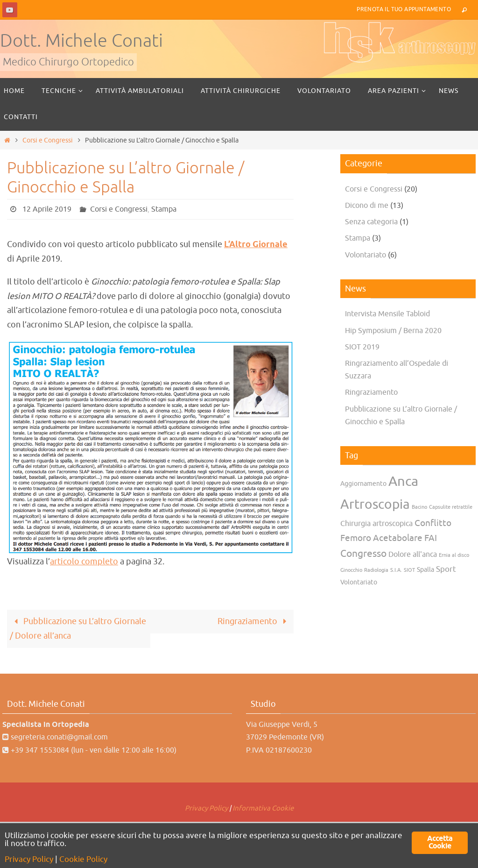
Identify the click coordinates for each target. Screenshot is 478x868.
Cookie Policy (83, 859)
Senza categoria (371, 222)
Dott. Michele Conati (81, 41)
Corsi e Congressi (48, 140)
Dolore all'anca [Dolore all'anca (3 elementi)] (413, 555)
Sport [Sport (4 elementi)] (446, 569)
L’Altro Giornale (256, 245)
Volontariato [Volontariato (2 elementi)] (359, 582)
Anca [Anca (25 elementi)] (403, 481)
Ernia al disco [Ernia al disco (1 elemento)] (454, 555)
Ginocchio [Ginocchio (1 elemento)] (351, 570)
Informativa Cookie (263, 808)
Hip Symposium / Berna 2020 (393, 331)
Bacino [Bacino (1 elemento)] (419, 507)
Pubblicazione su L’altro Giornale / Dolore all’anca (78, 629)
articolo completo (84, 562)
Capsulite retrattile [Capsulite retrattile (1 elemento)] (451, 507)
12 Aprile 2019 (47, 209)
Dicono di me (367, 206)
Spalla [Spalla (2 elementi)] (425, 570)
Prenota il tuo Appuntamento (404, 9)
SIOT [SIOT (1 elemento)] (409, 570)
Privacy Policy (206, 808)
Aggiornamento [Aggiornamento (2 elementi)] (363, 484)
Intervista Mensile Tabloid (387, 314)
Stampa (164, 209)
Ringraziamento (254, 621)
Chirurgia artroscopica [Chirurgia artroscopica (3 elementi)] (376, 524)
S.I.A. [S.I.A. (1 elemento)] (396, 570)
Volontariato (366, 255)
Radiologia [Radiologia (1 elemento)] (376, 570)
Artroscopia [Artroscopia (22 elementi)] (375, 505)
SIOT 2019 (362, 347)
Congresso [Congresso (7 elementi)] (363, 554)
